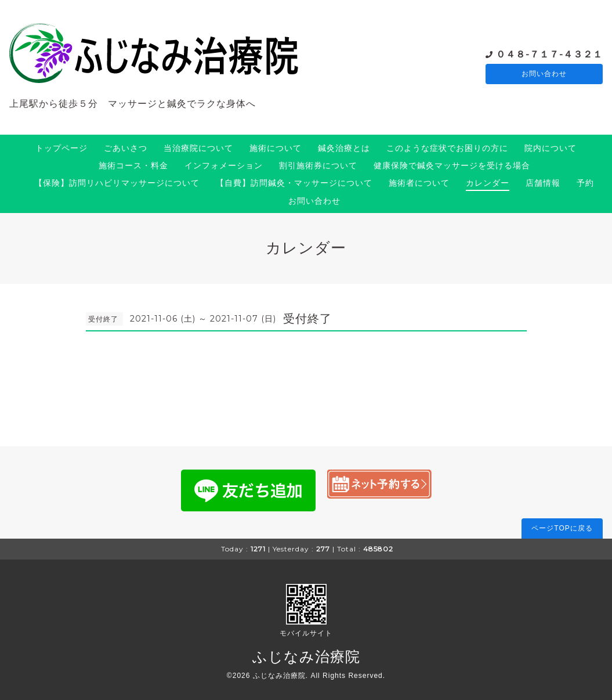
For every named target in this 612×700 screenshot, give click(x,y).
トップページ (61, 148)
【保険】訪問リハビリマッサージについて (117, 183)
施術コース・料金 (133, 165)
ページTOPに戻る (562, 528)
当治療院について (198, 148)
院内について (551, 148)
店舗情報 (543, 183)
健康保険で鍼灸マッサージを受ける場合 (452, 165)
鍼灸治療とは (344, 148)
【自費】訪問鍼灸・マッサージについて (294, 183)
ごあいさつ (126, 148)
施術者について (419, 183)
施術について (276, 148)
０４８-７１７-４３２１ (549, 54)
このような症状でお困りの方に (447, 148)
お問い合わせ (544, 74)
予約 (585, 183)
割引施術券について (318, 165)
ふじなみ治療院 (306, 656)
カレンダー (488, 183)
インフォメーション (224, 165)
